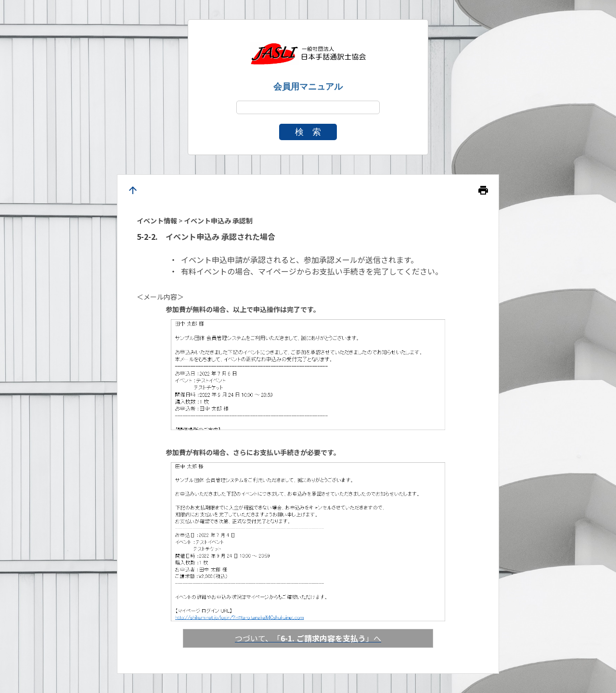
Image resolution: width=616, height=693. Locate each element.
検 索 (308, 132)
